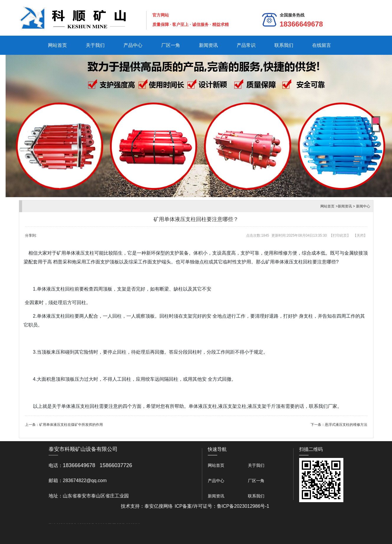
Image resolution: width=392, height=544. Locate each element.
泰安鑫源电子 (72, 524)
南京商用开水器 (110, 524)
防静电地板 (81, 524)
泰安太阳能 (96, 524)
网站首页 (57, 45)
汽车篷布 (127, 524)
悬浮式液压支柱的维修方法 (346, 425)
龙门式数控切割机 (123, 524)
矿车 (52, 524)
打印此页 (340, 235)
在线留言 (322, 45)
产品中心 (133, 45)
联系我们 (284, 45)
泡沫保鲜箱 (109, 524)
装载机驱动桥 (120, 524)
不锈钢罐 (129, 524)
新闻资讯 (208, 45)
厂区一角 (171, 45)
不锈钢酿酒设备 (93, 524)
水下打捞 (78, 524)
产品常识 (246, 45)
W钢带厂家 (134, 524)
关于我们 (95, 45)
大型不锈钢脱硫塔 (113, 524)
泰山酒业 (55, 524)
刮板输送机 (118, 524)
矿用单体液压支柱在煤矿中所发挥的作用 (71, 425)
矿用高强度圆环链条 (50, 524)
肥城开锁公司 (62, 524)
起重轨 (59, 524)
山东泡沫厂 (99, 524)
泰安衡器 (83, 524)
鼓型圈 (57, 524)
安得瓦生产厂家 (136, 524)
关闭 (360, 235)
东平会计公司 (64, 524)
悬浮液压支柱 (70, 524)
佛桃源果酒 (75, 524)
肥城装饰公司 (90, 524)
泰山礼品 (139, 524)
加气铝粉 (131, 524)
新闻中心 (363, 206)
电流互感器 (67, 524)
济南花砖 (115, 524)
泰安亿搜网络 (159, 506)
